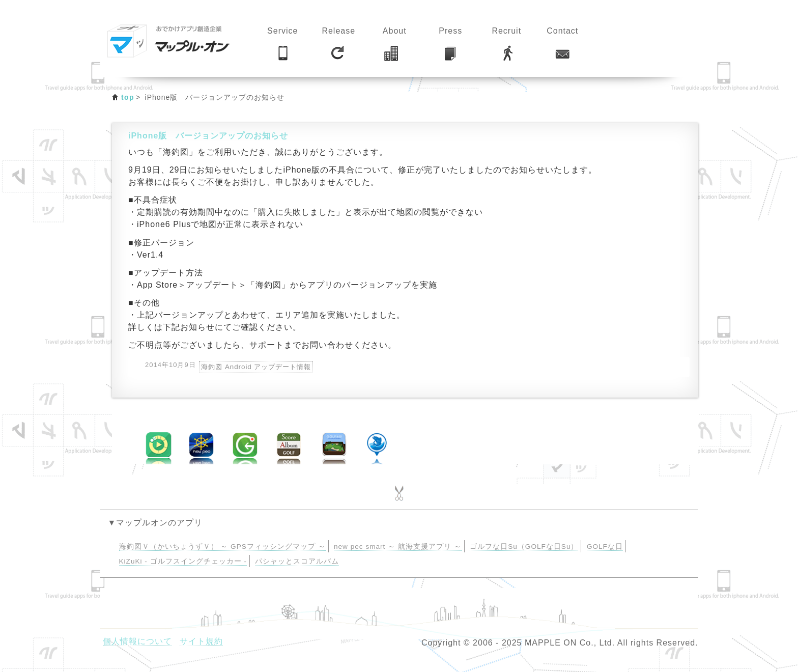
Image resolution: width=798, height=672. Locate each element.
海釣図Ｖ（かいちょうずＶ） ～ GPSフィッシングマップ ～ (222, 547)
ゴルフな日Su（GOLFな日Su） (524, 547)
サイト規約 (201, 641)
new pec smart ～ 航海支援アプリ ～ (398, 547)
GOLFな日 (605, 547)
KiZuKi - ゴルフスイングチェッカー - (183, 561)
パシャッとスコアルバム (297, 561)
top (128, 97)
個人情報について (137, 641)
